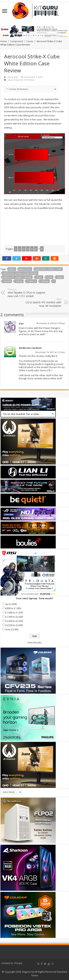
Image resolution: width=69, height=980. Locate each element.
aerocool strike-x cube (49, 269)
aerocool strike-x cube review (20, 273)
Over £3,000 (12, 629)
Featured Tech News (24, 80)
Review (7, 281)
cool (39, 277)
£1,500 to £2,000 (14, 617)
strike (19, 281)
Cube (49, 277)
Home (4, 41)
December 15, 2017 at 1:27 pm (50, 352)
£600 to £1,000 (13, 608)
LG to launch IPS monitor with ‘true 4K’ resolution (42, 303)
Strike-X (31, 281)
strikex (45, 281)
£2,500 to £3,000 (14, 625)
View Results (34, 642)
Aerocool (25, 269)
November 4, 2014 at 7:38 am (51, 323)
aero (12, 269)
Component (17, 41)
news (60, 277)
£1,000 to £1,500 (14, 612)
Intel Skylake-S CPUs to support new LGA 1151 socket (27, 293)
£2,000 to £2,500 (14, 621)
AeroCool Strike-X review (17, 277)
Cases (30, 41)
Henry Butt (13, 77)
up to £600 (11, 604)
